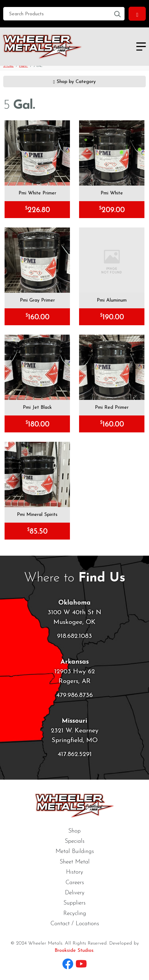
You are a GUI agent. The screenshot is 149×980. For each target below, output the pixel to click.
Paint (24, 66)
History (74, 872)
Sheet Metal (75, 862)
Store (8, 66)
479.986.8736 (74, 695)
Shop (74, 831)
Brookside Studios (74, 951)
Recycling (75, 914)
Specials (75, 841)
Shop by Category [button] (75, 81)
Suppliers (74, 903)
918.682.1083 (74, 636)
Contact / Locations (75, 924)
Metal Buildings (75, 851)
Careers (75, 883)
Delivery (75, 893)
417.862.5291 (75, 754)
